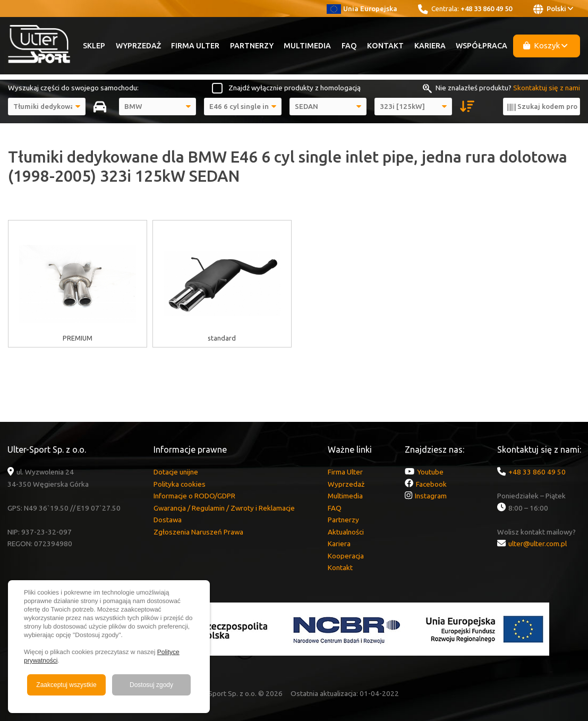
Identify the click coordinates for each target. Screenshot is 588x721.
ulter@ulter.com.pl (538, 544)
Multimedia (307, 46)
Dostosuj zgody (151, 685)
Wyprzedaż (138, 46)
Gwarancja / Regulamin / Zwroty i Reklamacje (224, 508)
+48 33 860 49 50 (486, 9)
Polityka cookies (180, 484)
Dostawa (168, 520)
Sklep (94, 46)
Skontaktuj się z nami (547, 88)
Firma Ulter (195, 46)
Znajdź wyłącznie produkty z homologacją (295, 88)
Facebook (431, 484)
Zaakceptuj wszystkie (66, 685)
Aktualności (346, 532)
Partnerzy (252, 46)
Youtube (430, 472)
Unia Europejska (362, 9)
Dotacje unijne (176, 472)
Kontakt (385, 46)
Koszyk (546, 45)
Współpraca (482, 46)
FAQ (349, 46)
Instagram (431, 496)
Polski (553, 9)
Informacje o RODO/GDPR (194, 496)
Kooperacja (346, 556)
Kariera (430, 46)
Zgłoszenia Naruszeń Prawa (198, 532)
